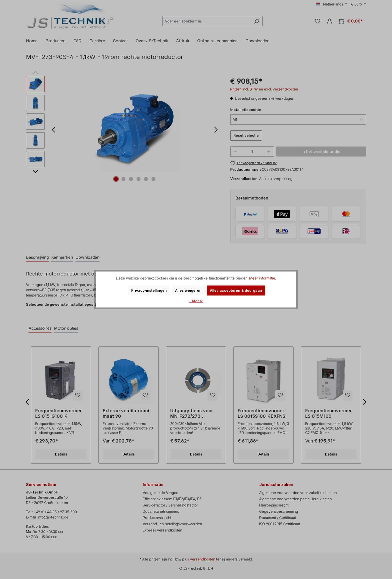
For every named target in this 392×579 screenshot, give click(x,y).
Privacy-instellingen (149, 290)
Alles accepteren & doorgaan (236, 290)
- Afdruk (196, 301)
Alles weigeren (188, 290)
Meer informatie (262, 278)
